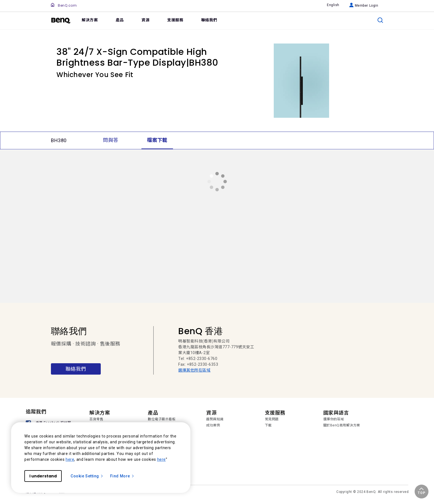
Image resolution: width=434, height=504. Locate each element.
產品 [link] (120, 20)
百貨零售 (96, 419)
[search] (380, 20)
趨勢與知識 (215, 419)
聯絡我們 (76, 369)
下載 (268, 425)
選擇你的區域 (334, 419)
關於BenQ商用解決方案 (342, 425)
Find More (122, 476)
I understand (43, 476)
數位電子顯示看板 (162, 419)
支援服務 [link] (175, 20)
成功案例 (213, 425)
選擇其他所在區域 (194, 370)
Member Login (364, 6)
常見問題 (272, 419)
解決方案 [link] (90, 20)
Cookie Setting (87, 476)
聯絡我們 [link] (209, 20)
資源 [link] (145, 20)
